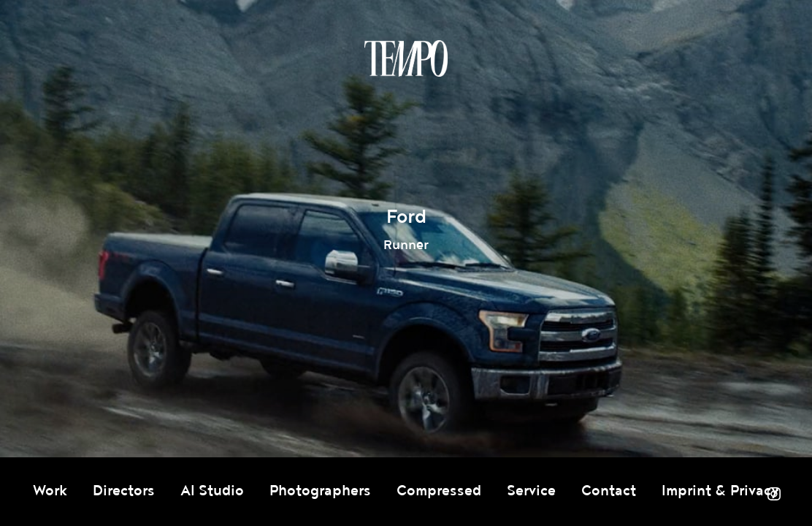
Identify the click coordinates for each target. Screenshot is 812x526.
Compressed (439, 491)
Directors (124, 491)
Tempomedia (406, 58)
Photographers (320, 491)
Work (50, 491)
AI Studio (212, 491)
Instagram (774, 494)
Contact (609, 491)
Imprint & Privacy (720, 491)
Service (531, 491)
